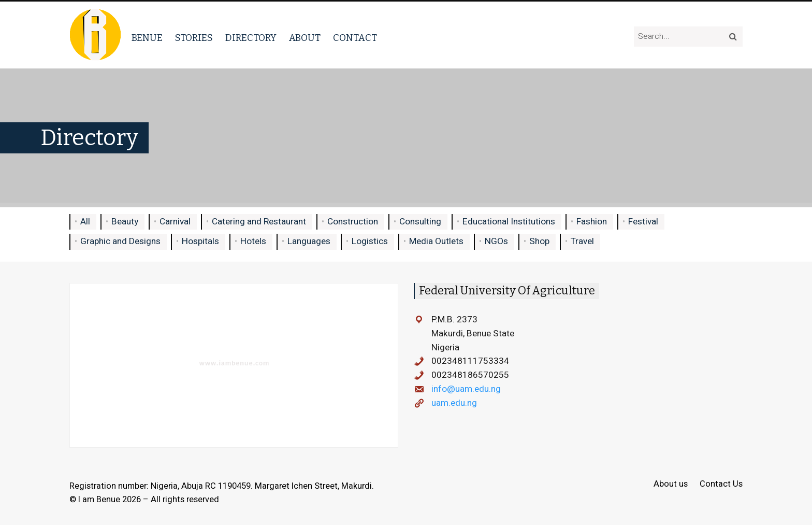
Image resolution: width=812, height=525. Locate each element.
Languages (309, 241)
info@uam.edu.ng (466, 389)
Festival (643, 222)
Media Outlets (436, 241)
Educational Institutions (509, 222)
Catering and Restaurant (259, 222)
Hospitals (200, 241)
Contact (355, 38)
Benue (147, 38)
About (305, 38)
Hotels (253, 241)
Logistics (370, 241)
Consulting (420, 222)
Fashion (592, 222)
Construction (353, 222)
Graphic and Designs (120, 241)
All (85, 222)
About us (671, 484)
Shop (539, 241)
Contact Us (721, 484)
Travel (582, 241)
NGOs (496, 241)
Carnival (175, 222)
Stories (194, 38)
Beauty (125, 222)
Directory (251, 38)
